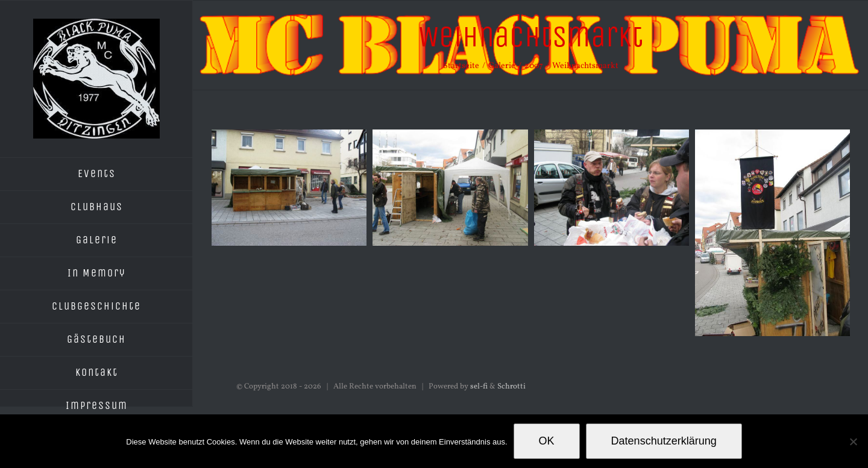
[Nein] (853, 441)
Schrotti (511, 387)
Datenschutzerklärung (664, 441)
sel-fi (479, 387)
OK (547, 441)
